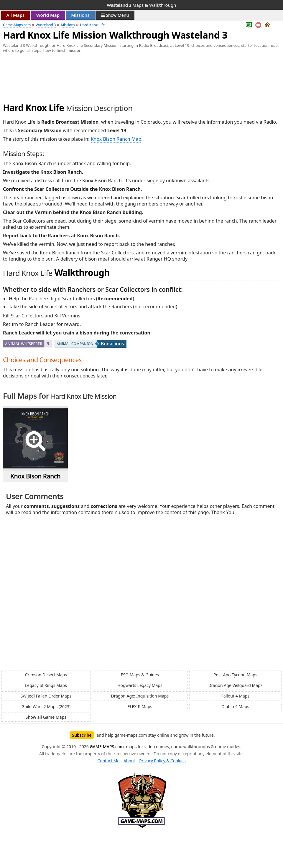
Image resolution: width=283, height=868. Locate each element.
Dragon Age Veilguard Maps (235, 685)
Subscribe (82, 735)
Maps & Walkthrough (142, 5)
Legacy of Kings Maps (46, 685)
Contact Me (108, 761)
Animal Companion (75, 344)
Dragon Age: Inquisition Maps (140, 696)
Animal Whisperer (24, 344)
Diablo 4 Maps (236, 707)
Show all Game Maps (46, 717)
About (129, 761)
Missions (80, 15)
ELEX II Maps (140, 707)
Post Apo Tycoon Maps (235, 675)
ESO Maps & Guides (140, 675)
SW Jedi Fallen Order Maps (46, 696)
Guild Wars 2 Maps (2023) (46, 707)
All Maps (16, 15)
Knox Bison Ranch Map (116, 139)
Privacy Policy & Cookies (162, 761)
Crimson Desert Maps (46, 675)
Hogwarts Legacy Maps (140, 685)
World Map (48, 15)
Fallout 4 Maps (236, 696)
